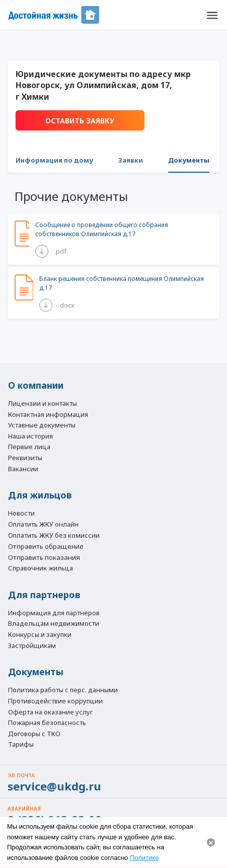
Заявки (131, 160)
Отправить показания (44, 557)
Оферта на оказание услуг (50, 712)
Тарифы (21, 745)
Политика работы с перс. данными (63, 690)
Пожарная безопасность (47, 723)
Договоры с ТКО (34, 734)
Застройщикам (32, 646)
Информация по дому (54, 160)
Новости (21, 514)
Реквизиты (25, 458)
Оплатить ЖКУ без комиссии (54, 536)
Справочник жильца (41, 568)
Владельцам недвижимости (54, 624)
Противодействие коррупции (55, 701)
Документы (189, 160)
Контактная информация (48, 415)
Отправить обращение (46, 546)
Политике (144, 858)
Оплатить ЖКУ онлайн (43, 525)
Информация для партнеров (54, 613)
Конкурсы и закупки (40, 635)
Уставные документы (42, 425)
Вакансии (23, 469)
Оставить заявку (80, 121)
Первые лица (29, 447)
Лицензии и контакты (43, 404)
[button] (212, 15)
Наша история (30, 437)
